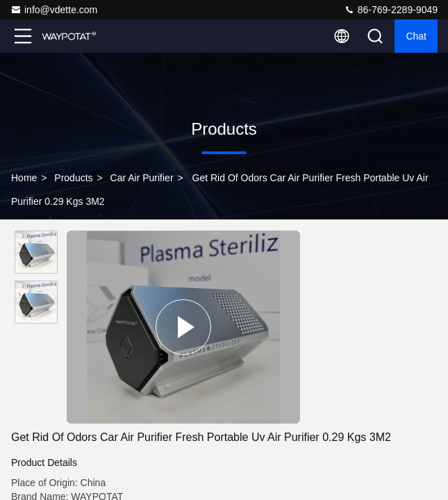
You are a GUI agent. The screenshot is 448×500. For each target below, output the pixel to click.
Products (73, 178)
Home (24, 178)
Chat (416, 36)
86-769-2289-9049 (391, 10)
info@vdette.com (54, 10)
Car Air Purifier (142, 178)
